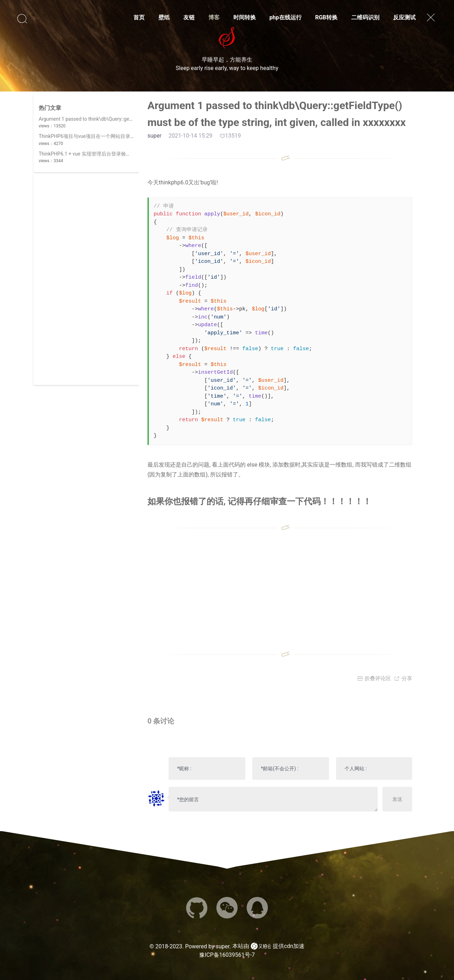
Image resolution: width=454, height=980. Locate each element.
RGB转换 (326, 17)
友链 (189, 17)
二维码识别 (365, 17)
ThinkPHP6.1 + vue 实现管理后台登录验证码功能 (92, 154)
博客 (214, 17)
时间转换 (245, 17)
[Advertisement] (86, 279)
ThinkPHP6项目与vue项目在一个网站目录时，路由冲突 (99, 136)
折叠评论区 (374, 678)
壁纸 (164, 17)
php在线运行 (286, 17)
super (223, 946)
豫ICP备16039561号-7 (227, 955)
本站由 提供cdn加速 (268, 946)
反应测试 (404, 17)
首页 (139, 17)
